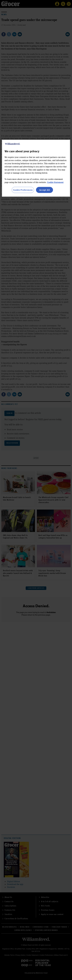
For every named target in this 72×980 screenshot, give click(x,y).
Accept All (45, 190)
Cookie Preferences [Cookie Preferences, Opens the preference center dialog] (23, 190)
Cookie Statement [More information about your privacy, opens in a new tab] (55, 182)
